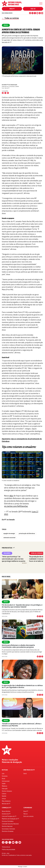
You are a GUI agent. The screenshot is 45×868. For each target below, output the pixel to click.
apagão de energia (9, 533)
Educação (5, 789)
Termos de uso (6, 847)
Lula (3, 774)
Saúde (4, 784)
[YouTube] (37, 13)
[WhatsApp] (40, 13)
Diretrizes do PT (29, 770)
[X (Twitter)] (35, 13)
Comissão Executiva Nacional (10, 824)
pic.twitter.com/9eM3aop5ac (16, 506)
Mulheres (7, 553)
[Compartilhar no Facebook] (3, 93)
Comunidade (28, 808)
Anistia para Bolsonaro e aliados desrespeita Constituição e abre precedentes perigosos (18, 646)
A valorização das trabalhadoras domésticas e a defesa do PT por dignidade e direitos (22, 686)
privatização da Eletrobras (27, 533)
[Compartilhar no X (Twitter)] (5, 93)
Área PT (12, 9)
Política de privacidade (8, 850)
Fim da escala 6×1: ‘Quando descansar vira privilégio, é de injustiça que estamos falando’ (22, 606)
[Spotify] (42, 13)
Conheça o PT (7, 808)
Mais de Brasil (6, 577)
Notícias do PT (6, 804)
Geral (25, 774)
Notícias (5, 770)
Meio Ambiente (6, 801)
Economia (5, 776)
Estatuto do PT (6, 814)
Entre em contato (28, 816)
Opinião (4, 796)
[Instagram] (32, 13)
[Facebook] (30, 13)
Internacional (6, 781)
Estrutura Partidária (8, 821)
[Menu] (41, 3)
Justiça (4, 799)
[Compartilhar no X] (40, 616)
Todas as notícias (10, 18)
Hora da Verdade (37, 553)
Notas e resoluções (10, 760)
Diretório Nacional (7, 826)
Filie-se (33, 9)
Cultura (4, 794)
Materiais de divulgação (12, 762)
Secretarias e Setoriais (8, 829)
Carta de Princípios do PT (9, 816)
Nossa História (6, 811)
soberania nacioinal (9, 538)
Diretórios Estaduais (8, 831)
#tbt (11, 496)
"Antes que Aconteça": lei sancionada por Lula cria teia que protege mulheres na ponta (14, 559)
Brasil (6, 602)
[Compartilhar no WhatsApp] (8, 93)
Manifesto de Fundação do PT (10, 819)
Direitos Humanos (7, 791)
